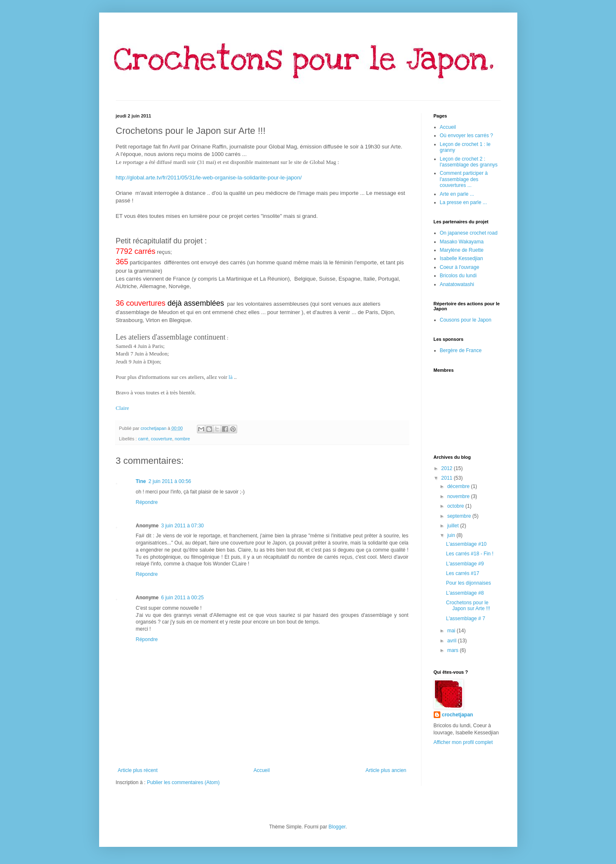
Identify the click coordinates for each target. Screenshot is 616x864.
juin (452, 535)
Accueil (262, 770)
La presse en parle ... (464, 202)
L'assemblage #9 (465, 564)
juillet (454, 526)
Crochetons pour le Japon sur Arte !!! (468, 606)
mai (452, 631)
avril (452, 641)
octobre (456, 506)
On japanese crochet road (469, 233)
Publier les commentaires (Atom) (183, 782)
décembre (459, 486)
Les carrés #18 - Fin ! (469, 554)
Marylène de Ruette (462, 250)
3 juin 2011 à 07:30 (182, 526)
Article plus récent (138, 770)
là (231, 377)
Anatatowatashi (457, 284)
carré (143, 439)
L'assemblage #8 (465, 593)
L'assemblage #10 (466, 544)
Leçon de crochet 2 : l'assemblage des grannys (469, 162)
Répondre (147, 502)
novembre (459, 496)
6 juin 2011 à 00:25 (182, 598)
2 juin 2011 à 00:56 (170, 481)
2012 (447, 468)
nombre (183, 439)
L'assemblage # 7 (465, 619)
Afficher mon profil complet (463, 742)
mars (453, 650)
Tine (141, 481)
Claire (123, 408)
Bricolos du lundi (458, 276)
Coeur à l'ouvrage (460, 267)
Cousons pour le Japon (466, 320)
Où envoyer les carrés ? (466, 135)
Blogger (337, 827)
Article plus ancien (386, 770)
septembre (460, 516)
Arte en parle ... (457, 194)
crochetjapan (458, 715)
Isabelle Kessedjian (461, 258)
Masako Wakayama (462, 242)
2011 (447, 478)
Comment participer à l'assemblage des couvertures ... (464, 179)
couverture (162, 439)
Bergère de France (461, 350)
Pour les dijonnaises (468, 583)
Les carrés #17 (462, 573)
